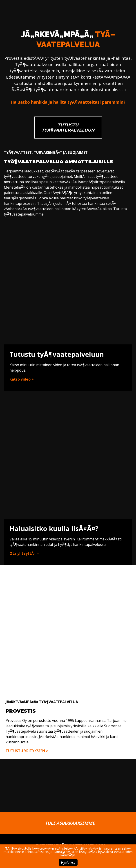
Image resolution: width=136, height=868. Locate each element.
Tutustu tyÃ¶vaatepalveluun (68, 128)
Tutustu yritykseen (25, 751)
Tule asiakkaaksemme (70, 823)
